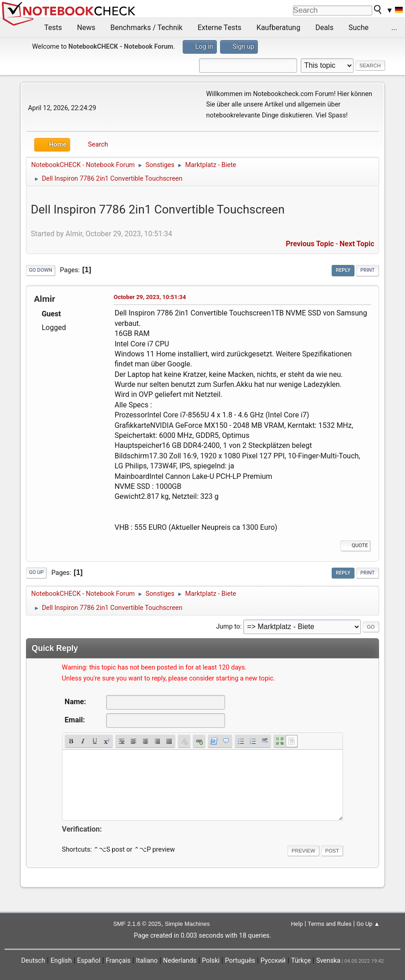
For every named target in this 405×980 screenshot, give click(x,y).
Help (297, 924)
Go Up (36, 572)
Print (368, 270)
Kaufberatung (278, 28)
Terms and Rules (330, 924)
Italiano (147, 961)
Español (89, 961)
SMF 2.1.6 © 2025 (137, 924)
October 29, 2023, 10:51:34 (150, 297)
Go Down (40, 270)
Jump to (228, 627)
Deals (324, 28)
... (394, 28)
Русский (273, 961)
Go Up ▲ (368, 924)
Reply (343, 270)
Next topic (357, 244)
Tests (53, 28)
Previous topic (310, 244)
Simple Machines (187, 924)
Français (118, 961)
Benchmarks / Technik (146, 28)
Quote (355, 546)
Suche (359, 28)
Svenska (328, 961)
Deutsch (33, 961)
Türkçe (301, 961)
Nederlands (180, 961)
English (61, 961)
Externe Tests (220, 28)
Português (240, 961)
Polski (211, 961)
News (86, 28)
